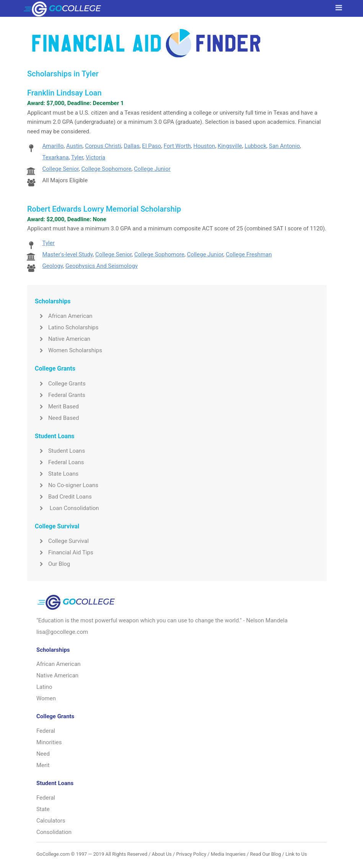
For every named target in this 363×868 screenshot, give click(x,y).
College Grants (60, 384)
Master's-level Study (68, 254)
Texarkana (56, 157)
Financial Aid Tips (64, 552)
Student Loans (60, 451)
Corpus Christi (103, 146)
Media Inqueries (228, 854)
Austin (74, 146)
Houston (204, 146)
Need (43, 754)
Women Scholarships (68, 350)
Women (46, 698)
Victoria (95, 157)
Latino (44, 687)
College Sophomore (106, 169)
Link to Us (296, 854)
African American (64, 316)
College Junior (152, 169)
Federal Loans (59, 462)
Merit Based (57, 406)
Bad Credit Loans (63, 497)
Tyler (77, 157)
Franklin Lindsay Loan (64, 93)
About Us (162, 854)
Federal (46, 731)
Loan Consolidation (67, 508)
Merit (43, 765)
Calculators (51, 821)
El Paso (151, 146)
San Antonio (284, 146)
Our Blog (52, 564)
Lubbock (255, 146)
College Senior (61, 169)
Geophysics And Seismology (102, 266)
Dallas (131, 146)
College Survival (62, 541)
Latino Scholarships (67, 327)
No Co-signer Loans (67, 485)
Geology (53, 266)
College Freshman (249, 254)
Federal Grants (60, 395)
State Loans (57, 474)
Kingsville (230, 146)
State (43, 809)
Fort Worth (177, 146)
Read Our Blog (266, 854)
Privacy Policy (191, 854)
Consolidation (54, 832)
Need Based (57, 418)
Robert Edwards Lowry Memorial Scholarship (104, 209)
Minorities (49, 742)
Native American (63, 339)
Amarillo (53, 146)
